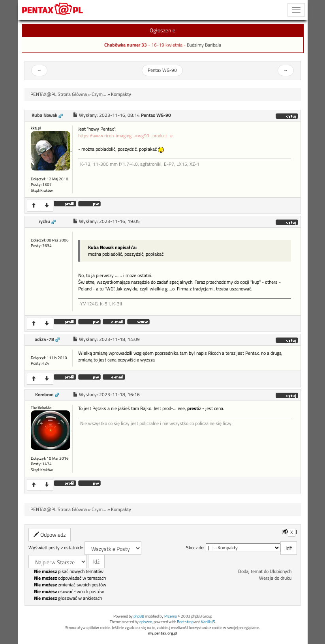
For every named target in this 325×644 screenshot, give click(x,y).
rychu (44, 221)
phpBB (139, 616)
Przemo (171, 616)
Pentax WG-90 (162, 70)
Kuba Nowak (44, 115)
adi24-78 (44, 339)
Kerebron (44, 395)
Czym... (99, 94)
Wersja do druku (275, 578)
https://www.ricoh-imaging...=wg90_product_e (125, 136)
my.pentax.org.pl (163, 633)
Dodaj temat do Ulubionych (265, 571)
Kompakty (121, 94)
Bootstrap (185, 622)
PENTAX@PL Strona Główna (59, 94)
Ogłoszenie (162, 30)
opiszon (146, 622)
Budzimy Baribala (204, 45)
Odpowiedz (50, 534)
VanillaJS (208, 622)
